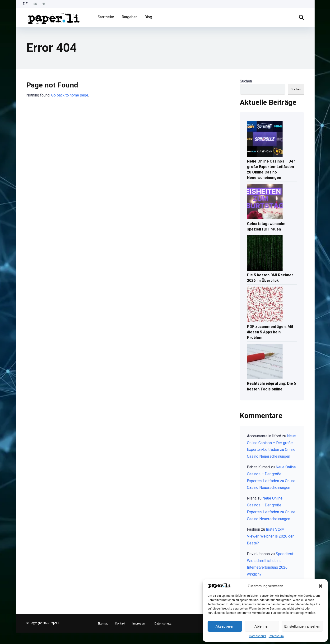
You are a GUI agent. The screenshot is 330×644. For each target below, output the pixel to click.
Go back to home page (70, 95)
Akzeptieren (225, 626)
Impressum (276, 636)
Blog (148, 17)
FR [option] (43, 4)
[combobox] (2, 634)
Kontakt (120, 624)
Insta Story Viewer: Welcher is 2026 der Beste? (270, 536)
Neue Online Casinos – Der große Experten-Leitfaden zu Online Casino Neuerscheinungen (271, 170)
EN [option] (35, 4)
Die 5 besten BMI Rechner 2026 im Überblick (270, 278)
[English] (2, 638)
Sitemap (103, 624)
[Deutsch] (2, 634)
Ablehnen (262, 626)
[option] (35, 4)
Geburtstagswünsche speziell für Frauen (266, 226)
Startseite (106, 17)
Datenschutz (258, 636)
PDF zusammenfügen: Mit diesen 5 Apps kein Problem (270, 332)
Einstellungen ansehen (302, 626)
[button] (321, 586)
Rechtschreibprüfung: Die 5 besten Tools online (272, 386)
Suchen (246, 81)
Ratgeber (129, 17)
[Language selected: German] (35, 4)
